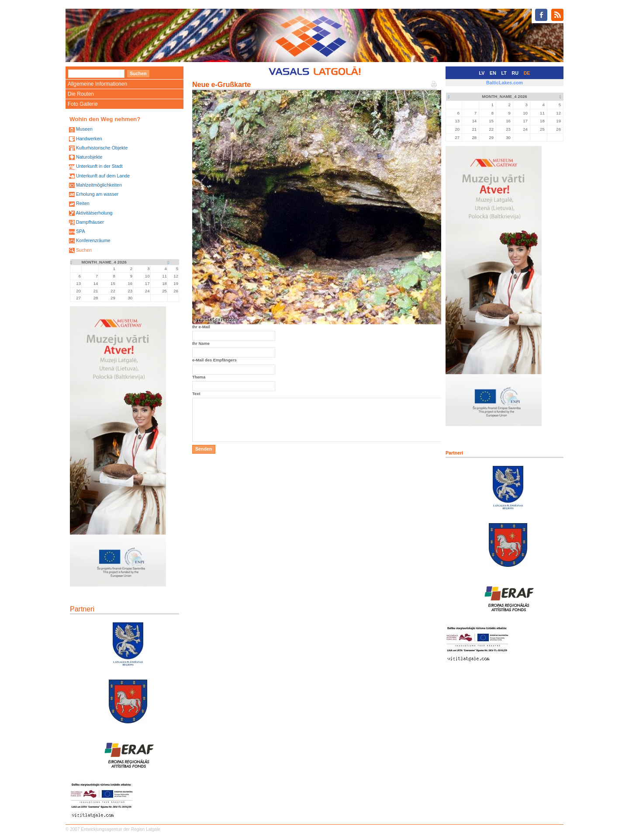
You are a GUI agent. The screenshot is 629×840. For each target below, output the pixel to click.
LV (482, 73)
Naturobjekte (89, 157)
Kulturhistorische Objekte (102, 148)
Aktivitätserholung (94, 213)
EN (493, 73)
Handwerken (89, 139)
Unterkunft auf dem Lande (103, 176)
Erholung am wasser (97, 194)
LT (504, 73)
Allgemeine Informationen (97, 84)
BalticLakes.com (505, 83)
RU (515, 73)
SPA (81, 231)
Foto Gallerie (83, 104)
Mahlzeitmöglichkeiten (99, 185)
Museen (84, 129)
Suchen (84, 250)
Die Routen (81, 94)
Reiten (83, 203)
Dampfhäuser (90, 222)
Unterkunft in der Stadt (99, 166)
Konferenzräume (93, 240)
